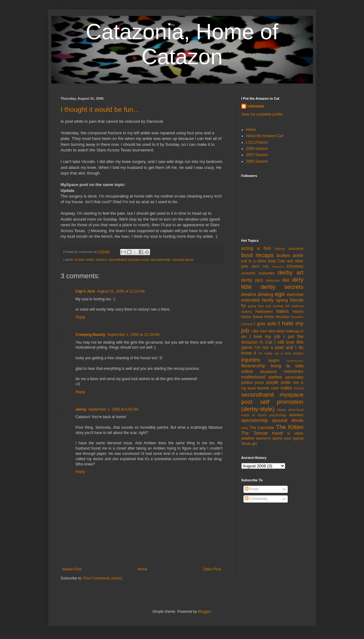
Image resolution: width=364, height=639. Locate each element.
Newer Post (72, 569)
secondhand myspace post (128, 260)
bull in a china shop (259, 261)
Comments (256, 499)
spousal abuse (183, 260)
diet (286, 280)
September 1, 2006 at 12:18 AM (133, 335)
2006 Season (257, 161)
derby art (291, 272)
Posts (252, 489)
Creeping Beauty (90, 335)
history (298, 312)
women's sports (269, 438)
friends (297, 300)
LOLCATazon (257, 142)
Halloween (264, 312)
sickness (296, 415)
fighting (282, 300)
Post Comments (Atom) (103, 578)
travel (278, 433)
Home (142, 569)
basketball (296, 249)
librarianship (253, 366)
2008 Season (257, 149)
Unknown (256, 106)
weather (248, 438)
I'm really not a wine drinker (281, 353)
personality (294, 377)
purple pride (278, 382)
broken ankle (84, 260)
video (299, 433)
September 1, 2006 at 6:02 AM (113, 409)
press (259, 383)
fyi (243, 306)
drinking (265, 294)
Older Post (212, 569)
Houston (283, 317)
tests (245, 428)
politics (247, 383)
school (298, 388)
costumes (266, 273)
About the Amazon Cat (265, 136)
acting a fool (256, 248)
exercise (295, 294)
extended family (258, 300)
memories (293, 371)
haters (282, 311)
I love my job (265, 336)
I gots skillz (265, 324)
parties (275, 377)
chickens (278, 267)
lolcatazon (268, 372)
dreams (249, 294)
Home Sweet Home (258, 317)
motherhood (253, 377)
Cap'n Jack (85, 291)
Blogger (204, 612)
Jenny (81, 409)
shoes (282, 410)
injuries (101, 260)
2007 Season (257, 155)
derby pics (252, 280)
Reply (80, 317)
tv (289, 433)
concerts (248, 273)
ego (280, 294)
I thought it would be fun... (100, 110)
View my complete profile (262, 114)
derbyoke (273, 280)
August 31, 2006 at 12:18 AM (121, 291)
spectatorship (160, 260)
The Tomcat (255, 433)
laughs (274, 360)
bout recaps (258, 255)
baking (280, 249)
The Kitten (290, 427)
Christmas (295, 266)
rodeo (286, 388)
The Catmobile (262, 428)
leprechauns (295, 361)
